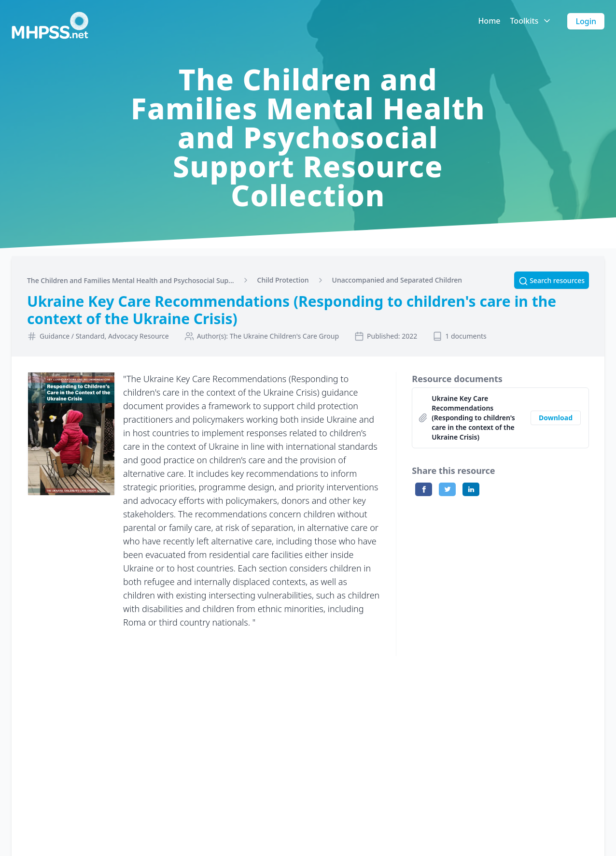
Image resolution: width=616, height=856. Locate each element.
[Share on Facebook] (424, 489)
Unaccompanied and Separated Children (397, 280)
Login (586, 21)
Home (489, 21)
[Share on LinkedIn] (471, 489)
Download (556, 418)
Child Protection (283, 280)
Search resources (552, 281)
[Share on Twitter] (447, 489)
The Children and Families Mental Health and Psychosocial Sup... (131, 280)
